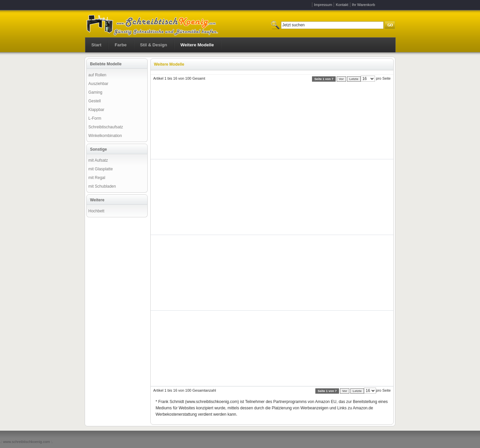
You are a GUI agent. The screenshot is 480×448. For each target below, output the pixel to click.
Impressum (323, 5)
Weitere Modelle (197, 45)
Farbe (121, 45)
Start (96, 45)
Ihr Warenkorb (363, 5)
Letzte (354, 79)
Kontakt (342, 5)
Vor (341, 79)
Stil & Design (153, 45)
